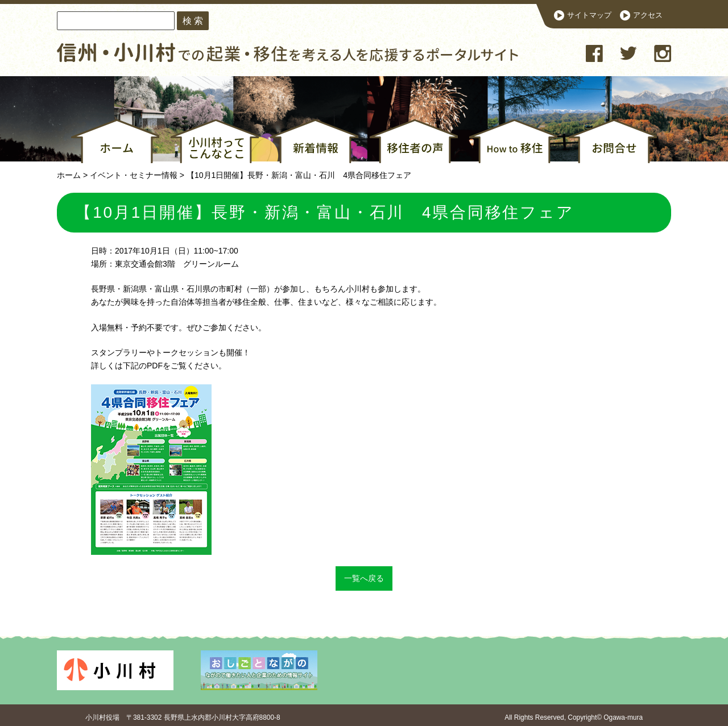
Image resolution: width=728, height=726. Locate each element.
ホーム (115, 141)
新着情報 (314, 141)
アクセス (648, 15)
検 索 (193, 20)
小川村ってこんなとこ (215, 141)
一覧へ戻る (364, 578)
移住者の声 (414, 141)
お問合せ (613, 141)
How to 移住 (513, 141)
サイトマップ (589, 15)
